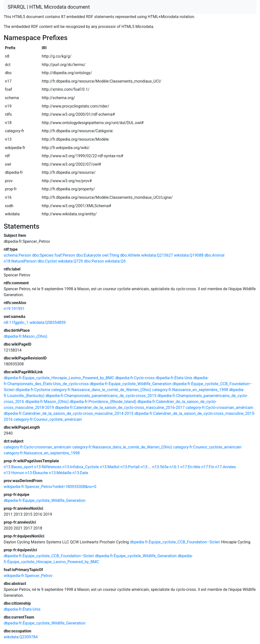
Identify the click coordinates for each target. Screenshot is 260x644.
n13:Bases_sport (18, 467)
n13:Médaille (60, 473)
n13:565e (160, 467)
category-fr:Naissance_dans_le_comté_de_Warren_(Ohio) (101, 390)
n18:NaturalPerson (20, 261)
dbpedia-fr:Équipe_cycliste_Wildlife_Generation (130, 384)
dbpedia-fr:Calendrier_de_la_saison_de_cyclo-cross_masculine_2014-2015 (69, 413)
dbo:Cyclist (47, 261)
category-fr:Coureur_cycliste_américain (48, 419)
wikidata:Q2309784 (21, 637)
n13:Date (80, 473)
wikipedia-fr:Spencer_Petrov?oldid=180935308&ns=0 (50, 487)
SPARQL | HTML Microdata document (49, 7)
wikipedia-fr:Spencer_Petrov (28, 576)
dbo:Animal (214, 255)
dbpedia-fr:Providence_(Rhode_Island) (103, 402)
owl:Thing (111, 255)
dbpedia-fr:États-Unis (174, 378)
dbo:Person (94, 261)
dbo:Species (43, 255)
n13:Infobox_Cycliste (81, 467)
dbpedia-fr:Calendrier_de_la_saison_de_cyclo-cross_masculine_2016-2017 (120, 408)
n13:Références (48, 467)
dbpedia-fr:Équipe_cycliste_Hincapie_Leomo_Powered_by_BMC (59, 378)
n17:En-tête (190, 467)
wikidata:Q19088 (189, 255)
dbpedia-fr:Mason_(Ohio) (25, 336)
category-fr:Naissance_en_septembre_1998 (190, 390)
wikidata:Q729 (70, 261)
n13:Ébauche (37, 473)
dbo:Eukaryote (89, 255)
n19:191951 (14, 309)
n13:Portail (130, 467)
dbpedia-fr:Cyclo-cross (135, 378)
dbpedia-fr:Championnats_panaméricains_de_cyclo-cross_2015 (101, 396)
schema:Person (17, 255)
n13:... (146, 467)
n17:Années (226, 467)
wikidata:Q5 (115, 261)
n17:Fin (208, 467)
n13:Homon (14, 473)
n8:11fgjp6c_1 (16, 322)
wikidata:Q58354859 (47, 322)
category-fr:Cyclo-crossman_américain (219, 408)
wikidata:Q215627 (157, 255)
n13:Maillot (110, 467)
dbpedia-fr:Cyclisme (33, 390)
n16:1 (174, 467)
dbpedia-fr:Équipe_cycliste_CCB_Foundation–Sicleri (175, 542)
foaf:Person (65, 255)
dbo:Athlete (130, 255)
